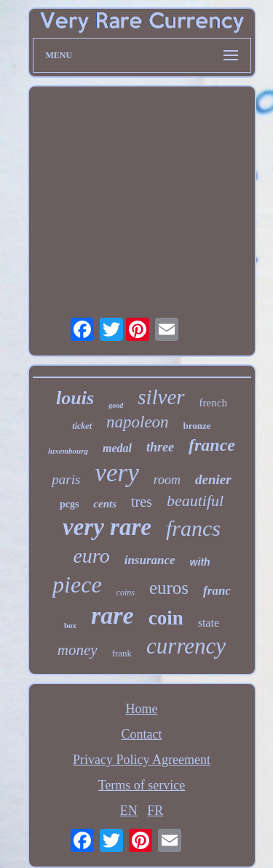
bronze (197, 426)
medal (117, 448)
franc (217, 591)
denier (213, 479)
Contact (142, 734)
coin (166, 618)
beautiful (195, 501)
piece (77, 584)
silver (161, 397)
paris (66, 479)
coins (126, 592)
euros (169, 588)
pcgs (69, 504)
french (213, 403)
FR (155, 811)
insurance (150, 560)
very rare (107, 527)
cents (105, 504)
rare (112, 615)
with (200, 562)
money (78, 650)
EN (129, 811)
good (116, 405)
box (70, 625)
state (209, 623)
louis (75, 398)
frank (122, 653)
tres (142, 502)
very (116, 473)
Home (142, 709)
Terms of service (142, 785)
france (212, 445)
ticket (82, 426)
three (160, 447)
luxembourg (68, 451)
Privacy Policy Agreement (142, 760)
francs (193, 528)
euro (91, 556)
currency (186, 646)
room (167, 480)
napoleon (138, 422)
